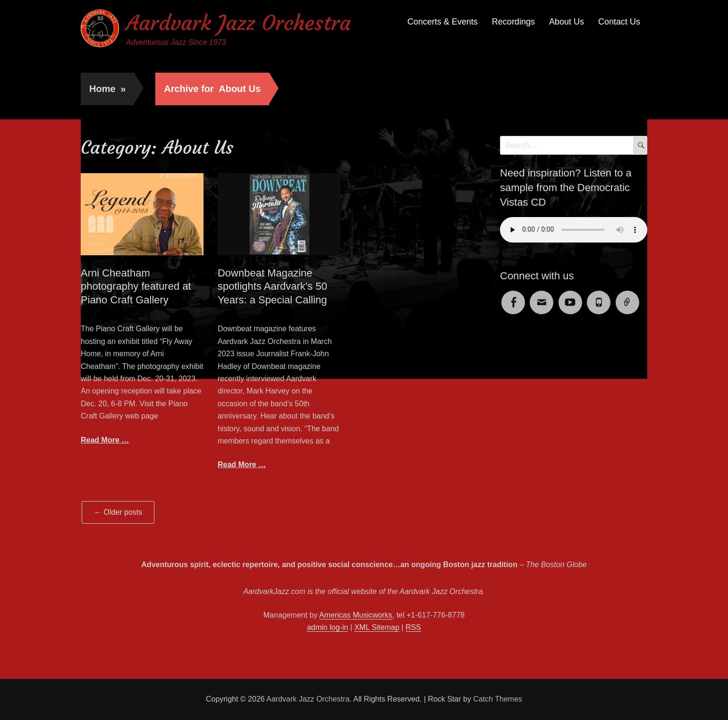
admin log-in (327, 627)
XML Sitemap (377, 627)
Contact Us (619, 22)
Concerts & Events (443, 22)
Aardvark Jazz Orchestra (238, 23)
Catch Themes (498, 699)
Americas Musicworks (356, 615)
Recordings (513, 22)
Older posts (118, 512)
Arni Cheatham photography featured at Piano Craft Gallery (136, 286)
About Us (567, 22)
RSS (413, 627)
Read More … (105, 440)
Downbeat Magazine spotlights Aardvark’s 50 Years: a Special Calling (272, 286)
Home (107, 89)
